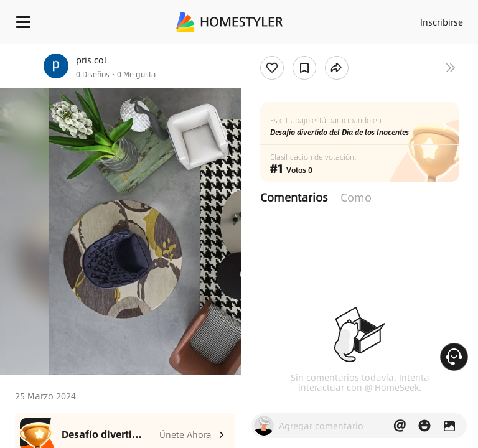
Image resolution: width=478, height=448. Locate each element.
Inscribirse (442, 22)
